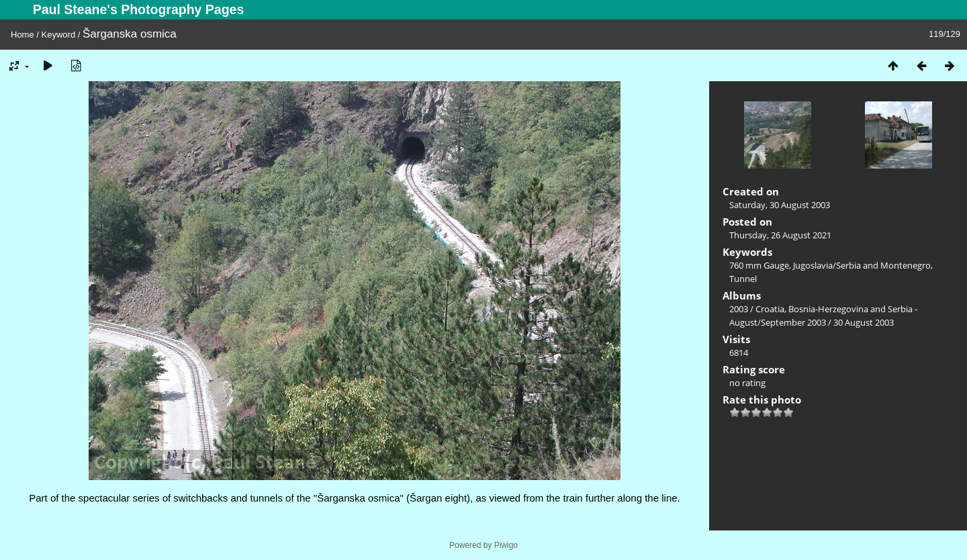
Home (22, 35)
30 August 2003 (864, 322)
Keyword (59, 35)
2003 (739, 309)
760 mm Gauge (759, 265)
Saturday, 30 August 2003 (780, 205)
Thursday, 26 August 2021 (780, 235)
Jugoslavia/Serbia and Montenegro (862, 265)
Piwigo (506, 545)
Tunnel (743, 279)
